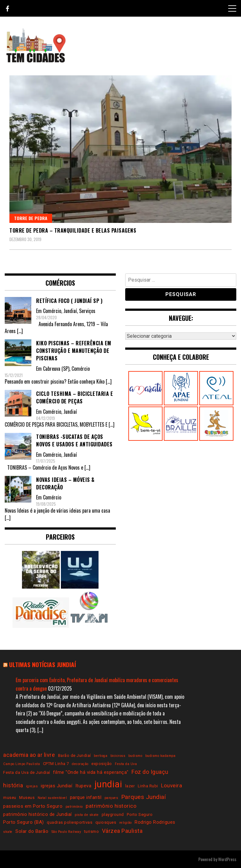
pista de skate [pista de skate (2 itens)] (87, 815)
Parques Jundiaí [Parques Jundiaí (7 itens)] (144, 797)
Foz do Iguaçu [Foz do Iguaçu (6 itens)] (150, 772)
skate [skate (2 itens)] (8, 832)
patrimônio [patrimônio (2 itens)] (74, 807)
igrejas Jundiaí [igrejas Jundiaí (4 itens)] (57, 786)
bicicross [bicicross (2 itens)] (118, 756)
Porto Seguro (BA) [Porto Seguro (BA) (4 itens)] (24, 822)
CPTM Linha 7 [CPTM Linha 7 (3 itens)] (56, 764)
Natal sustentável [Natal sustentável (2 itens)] (52, 798)
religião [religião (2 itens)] (126, 823)
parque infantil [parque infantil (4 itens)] (86, 797)
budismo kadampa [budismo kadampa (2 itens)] (161, 756)
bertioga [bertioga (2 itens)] (101, 756)
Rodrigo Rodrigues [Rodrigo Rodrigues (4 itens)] (155, 822)
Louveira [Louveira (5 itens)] (171, 786)
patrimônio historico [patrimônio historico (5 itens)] (111, 806)
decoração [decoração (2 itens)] (80, 764)
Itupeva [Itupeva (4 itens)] (83, 786)
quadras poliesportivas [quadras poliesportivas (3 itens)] (70, 822)
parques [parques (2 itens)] (111, 798)
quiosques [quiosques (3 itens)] (106, 822)
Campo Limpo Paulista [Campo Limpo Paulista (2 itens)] (21, 764)
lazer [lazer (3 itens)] (130, 786)
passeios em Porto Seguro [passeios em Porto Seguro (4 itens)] (33, 806)
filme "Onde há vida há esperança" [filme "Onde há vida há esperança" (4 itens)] (91, 772)
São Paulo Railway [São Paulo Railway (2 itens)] (66, 832)
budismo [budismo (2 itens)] (135, 756)
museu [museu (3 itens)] (10, 798)
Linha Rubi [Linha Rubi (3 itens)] (148, 786)
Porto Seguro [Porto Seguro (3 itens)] (140, 814)
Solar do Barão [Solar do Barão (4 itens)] (32, 831)
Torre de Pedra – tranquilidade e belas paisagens (73, 230)
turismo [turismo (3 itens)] (92, 831)
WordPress (227, 859)
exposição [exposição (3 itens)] (102, 764)
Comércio (52, 311)
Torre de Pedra (31, 218)
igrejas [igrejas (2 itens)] (32, 786)
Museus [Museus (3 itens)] (27, 798)
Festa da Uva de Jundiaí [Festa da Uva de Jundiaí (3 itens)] (27, 772)
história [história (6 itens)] (13, 785)
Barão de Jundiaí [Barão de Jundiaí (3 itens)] (75, 755)
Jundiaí (70, 311)
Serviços (87, 311)
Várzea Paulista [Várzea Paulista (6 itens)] (122, 831)
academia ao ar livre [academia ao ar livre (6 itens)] (29, 755)
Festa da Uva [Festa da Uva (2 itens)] (126, 764)
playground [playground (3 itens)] (113, 814)
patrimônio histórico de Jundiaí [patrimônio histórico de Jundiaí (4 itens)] (37, 814)
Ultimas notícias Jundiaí (43, 664)
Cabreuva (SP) (56, 369)
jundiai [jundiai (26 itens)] (108, 784)
